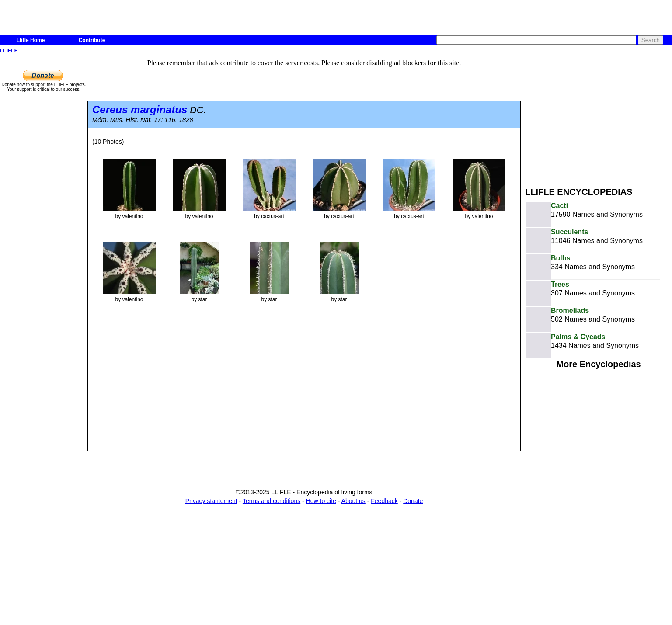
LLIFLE (9, 51)
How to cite (321, 501)
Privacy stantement (211, 501)
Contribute (92, 40)
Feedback (384, 501)
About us (353, 501)
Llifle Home (31, 40)
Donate (413, 501)
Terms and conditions (272, 501)
